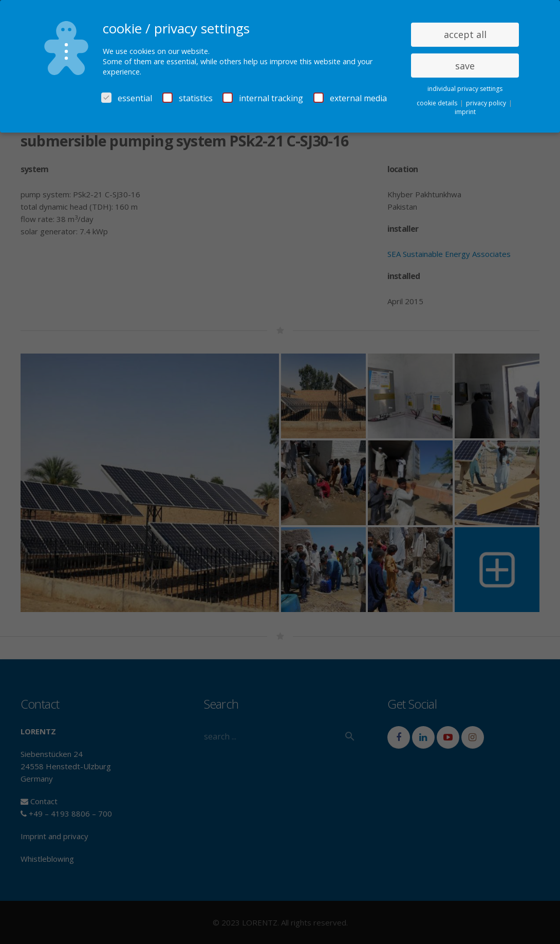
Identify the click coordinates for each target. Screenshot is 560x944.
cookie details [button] (438, 103)
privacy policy (487, 103)
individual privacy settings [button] (465, 89)
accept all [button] (465, 34)
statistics (188, 98)
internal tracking (263, 98)
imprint (465, 112)
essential (127, 98)
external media (350, 98)
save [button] (465, 66)
